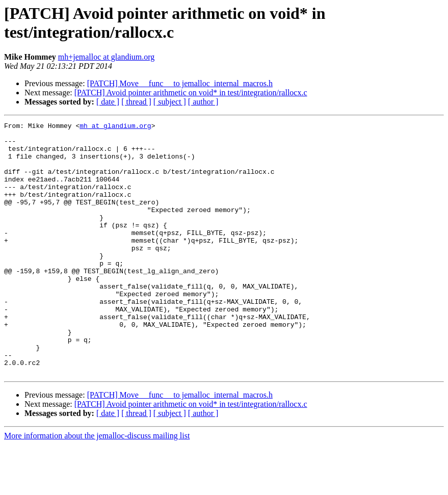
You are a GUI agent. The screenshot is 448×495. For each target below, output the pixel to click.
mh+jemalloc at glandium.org (107, 57)
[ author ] (203, 102)
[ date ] (108, 102)
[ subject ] (170, 102)
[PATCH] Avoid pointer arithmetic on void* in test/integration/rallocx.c (191, 93)
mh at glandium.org (115, 127)
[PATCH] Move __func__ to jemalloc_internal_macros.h (180, 83)
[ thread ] (136, 102)
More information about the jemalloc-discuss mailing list (97, 486)
